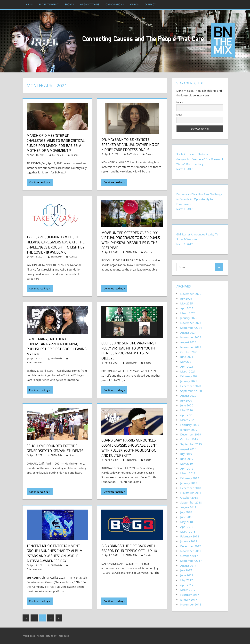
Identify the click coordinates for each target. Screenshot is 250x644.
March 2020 (188, 420)
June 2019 (187, 459)
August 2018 (188, 507)
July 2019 (186, 454)
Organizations (90, 4)
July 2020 (186, 400)
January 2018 (189, 541)
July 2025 (186, 299)
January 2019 (189, 483)
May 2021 (187, 362)
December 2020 (191, 386)
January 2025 (189, 318)
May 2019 (187, 464)
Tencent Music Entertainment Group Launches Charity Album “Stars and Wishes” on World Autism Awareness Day (55, 553)
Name (180, 102)
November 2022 (191, 347)
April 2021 (187, 367)
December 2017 (191, 546)
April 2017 (187, 585)
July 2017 (186, 570)
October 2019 (189, 439)
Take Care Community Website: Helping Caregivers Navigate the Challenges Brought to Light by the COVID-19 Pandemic (56, 245)
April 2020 (187, 415)
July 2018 (186, 512)
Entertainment (49, 4)
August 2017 (188, 566)
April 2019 (187, 469)
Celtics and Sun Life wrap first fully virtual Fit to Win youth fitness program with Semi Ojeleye (129, 351)
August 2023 (188, 342)
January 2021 (189, 381)
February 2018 (190, 536)
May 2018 (187, 522)
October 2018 (189, 498)
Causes (75, 155)
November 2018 (191, 493)
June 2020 (187, 405)
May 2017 (187, 580)
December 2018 (191, 488)
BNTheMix (58, 155)
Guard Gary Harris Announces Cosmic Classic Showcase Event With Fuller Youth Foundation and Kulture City (129, 448)
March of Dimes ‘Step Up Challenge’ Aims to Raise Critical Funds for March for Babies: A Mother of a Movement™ (56, 143)
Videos (134, 4)
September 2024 (191, 328)
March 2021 (188, 371)
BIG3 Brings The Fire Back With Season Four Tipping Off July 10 (129, 548)
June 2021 (187, 357)
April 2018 (187, 527)
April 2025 (187, 308)
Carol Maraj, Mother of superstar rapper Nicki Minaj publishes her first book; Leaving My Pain (57, 346)
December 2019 (191, 434)
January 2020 (189, 430)
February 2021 (190, 376)
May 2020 (187, 410)
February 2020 (190, 425)
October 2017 (189, 556)
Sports (69, 4)
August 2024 (188, 333)
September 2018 (191, 502)
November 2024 (191, 323)
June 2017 (187, 575)
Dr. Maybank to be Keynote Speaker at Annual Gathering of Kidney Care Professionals (130, 145)
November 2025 (191, 294)
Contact (150, 4)
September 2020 (191, 391)
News (29, 4)
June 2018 (187, 517)
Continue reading (39, 182)
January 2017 (189, 600)
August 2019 (188, 449)
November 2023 (191, 337)
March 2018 (188, 531)
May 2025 (187, 303)
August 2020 (188, 396)
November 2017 (191, 551)
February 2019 (190, 478)
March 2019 (188, 473)
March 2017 (188, 590)
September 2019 (191, 444)
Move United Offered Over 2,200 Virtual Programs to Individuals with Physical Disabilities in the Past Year (131, 240)
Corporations (115, 4)
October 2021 (189, 352)
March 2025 (188, 313)
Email (179, 115)
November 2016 (191, 604)
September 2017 (191, 561)
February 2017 (190, 595)
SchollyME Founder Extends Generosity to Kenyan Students (55, 448)
